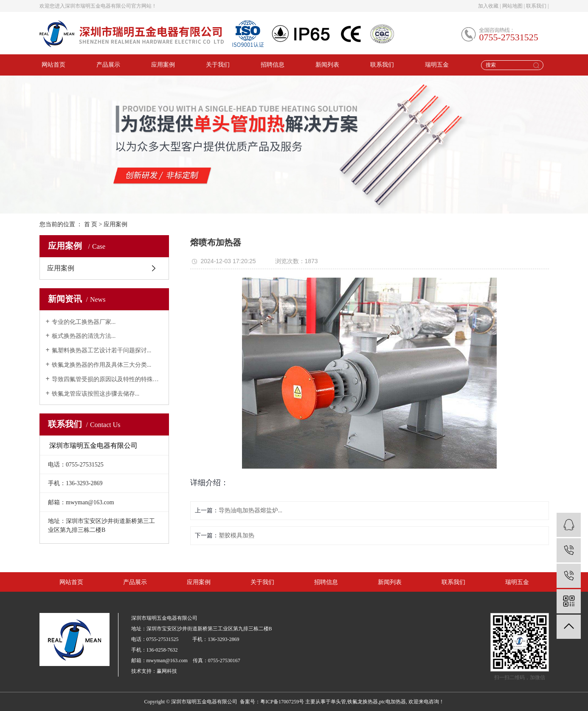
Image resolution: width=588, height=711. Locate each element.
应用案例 (163, 65)
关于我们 (218, 65)
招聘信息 (273, 65)
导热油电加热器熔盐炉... (251, 510)
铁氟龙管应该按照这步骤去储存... (96, 394)
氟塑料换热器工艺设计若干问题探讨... (102, 350)
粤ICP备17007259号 (282, 702)
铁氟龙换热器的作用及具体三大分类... (102, 365)
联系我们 (536, 6)
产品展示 (108, 65)
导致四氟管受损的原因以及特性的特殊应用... (107, 379)
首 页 (91, 224)
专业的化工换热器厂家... (84, 322)
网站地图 (512, 6)
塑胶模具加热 (236, 535)
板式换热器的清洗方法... (84, 336)
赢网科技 (167, 671)
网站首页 (53, 65)
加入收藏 (488, 6)
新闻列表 (327, 65)
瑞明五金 (437, 65)
